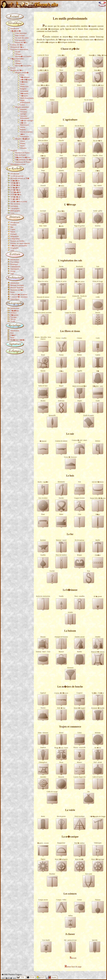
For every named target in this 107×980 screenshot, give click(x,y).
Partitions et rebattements (19, 49)
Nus (12, 227)
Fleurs (22, 146)
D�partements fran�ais (24, 160)
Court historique (21, 33)
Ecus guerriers (20, 40)
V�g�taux (15, 311)
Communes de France (23, 162)
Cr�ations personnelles (19, 246)
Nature (13, 232)
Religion (23, 89)
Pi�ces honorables (17, 59)
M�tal (13, 335)
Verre (12, 338)
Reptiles (23, 130)
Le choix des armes (22, 38)
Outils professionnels (25, 101)
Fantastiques (25, 136)
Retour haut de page (73, 967)
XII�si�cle (15, 181)
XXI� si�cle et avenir (19, 201)
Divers (13, 321)
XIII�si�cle (15, 183)
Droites (18, 52)
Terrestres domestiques (25, 117)
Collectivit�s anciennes (19, 297)
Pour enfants (15, 262)
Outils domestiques (27, 98)
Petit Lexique (20, 35)
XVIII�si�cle (16, 195)
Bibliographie (15, 211)
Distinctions (24, 86)
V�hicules (24, 96)
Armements (24, 91)
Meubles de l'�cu (17, 70)
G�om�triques (26, 80)
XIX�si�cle (15, 197)
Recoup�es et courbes (23, 56)
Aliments (23, 148)
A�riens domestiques (25, 124)
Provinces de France (22, 153)
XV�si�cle (15, 188)
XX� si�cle (15, 199)
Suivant (73, 958)
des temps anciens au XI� (20, 178)
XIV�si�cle (15, 185)
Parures (13, 68)
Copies (13, 229)
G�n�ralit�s (16, 31)
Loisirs (23, 105)
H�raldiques (25, 77)
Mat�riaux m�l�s (18, 340)
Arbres (23, 141)
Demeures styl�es (17, 290)
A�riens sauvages (27, 120)
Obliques (18, 54)
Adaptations (15, 236)
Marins (23, 127)
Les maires (14, 206)
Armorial (14, 150)
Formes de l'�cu (21, 42)
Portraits (13, 225)
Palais (12, 292)
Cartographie (15, 208)
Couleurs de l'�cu (17, 45)
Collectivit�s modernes (19, 295)
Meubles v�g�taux (23, 139)
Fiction (13, 271)
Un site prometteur (17, 176)
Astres (22, 84)
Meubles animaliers (22, 107)
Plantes (23, 143)
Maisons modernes (17, 288)
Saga (12, 274)
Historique (14, 264)
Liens (12, 213)
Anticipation (15, 269)
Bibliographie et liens (18, 164)
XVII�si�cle (16, 192)
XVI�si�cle (15, 190)
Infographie (14, 248)
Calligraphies (15, 239)
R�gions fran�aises (23, 157)
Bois (12, 333)
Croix (22, 75)
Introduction (15, 29)
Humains (23, 109)
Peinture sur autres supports (20, 243)
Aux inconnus (15, 204)
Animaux (14, 313)
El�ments (24, 82)
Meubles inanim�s (22, 73)
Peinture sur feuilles (17, 241)
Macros (13, 319)
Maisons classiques (17, 285)
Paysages (14, 234)
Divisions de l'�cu (17, 47)
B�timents (24, 93)
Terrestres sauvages (24, 113)
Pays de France (21, 155)
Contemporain (15, 267)
